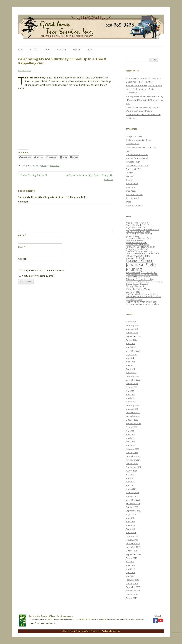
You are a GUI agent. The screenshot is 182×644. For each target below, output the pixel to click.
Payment (77, 50)
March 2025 (131, 347)
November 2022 (133, 416)
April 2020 (130, 529)
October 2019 (132, 551)
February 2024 (132, 376)
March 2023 (131, 402)
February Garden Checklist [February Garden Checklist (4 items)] (141, 247)
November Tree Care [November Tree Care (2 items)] (153, 282)
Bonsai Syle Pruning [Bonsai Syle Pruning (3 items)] (135, 232)
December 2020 (133, 500)
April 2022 (130, 442)
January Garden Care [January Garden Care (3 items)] (149, 253)
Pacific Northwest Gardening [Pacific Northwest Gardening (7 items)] (138, 290)
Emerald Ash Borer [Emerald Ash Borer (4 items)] (136, 242)
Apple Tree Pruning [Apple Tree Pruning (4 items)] (137, 223)
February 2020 (132, 536)
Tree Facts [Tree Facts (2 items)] (138, 304)
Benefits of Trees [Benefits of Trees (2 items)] (153, 230)
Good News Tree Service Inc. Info (141, 147)
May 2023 (130, 398)
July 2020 (130, 518)
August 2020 (131, 514)
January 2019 (132, 583)
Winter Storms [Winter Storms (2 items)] (154, 304)
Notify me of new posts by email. (38, 276)
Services (34, 50)
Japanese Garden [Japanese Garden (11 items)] (140, 261)
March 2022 (131, 445)
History (129, 151)
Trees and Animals (134, 205)
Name (22, 235)
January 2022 (132, 453)
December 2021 (133, 456)
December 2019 (133, 543)
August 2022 (131, 427)
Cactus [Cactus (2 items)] (147, 232)
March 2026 (131, 322)
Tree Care (130, 187)
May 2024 (130, 365)
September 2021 (133, 467)
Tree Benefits (132, 184)
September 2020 (133, 511)
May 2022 (130, 438)
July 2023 (130, 391)
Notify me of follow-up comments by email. (43, 270)
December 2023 (133, 380)
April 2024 (130, 369)
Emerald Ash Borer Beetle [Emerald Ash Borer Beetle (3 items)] (138, 245)
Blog (90, 50)
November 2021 (133, 460)
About (47, 50)
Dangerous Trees (134, 136)
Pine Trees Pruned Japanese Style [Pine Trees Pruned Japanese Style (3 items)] (142, 294)
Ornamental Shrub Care (137, 165)
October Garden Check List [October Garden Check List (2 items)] (137, 284)
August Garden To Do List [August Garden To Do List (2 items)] (136, 227)
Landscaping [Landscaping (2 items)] (131, 275)
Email (22, 247)
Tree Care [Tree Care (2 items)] (130, 304)
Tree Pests (131, 191)
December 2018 (133, 587)
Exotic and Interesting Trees (139, 140)
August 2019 (131, 558)
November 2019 (133, 547)
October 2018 (132, 594)
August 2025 (131, 340)
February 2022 (132, 449)
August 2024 (131, 354)
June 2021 (130, 478)
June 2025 (130, 344)
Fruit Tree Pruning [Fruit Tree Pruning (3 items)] (134, 251)
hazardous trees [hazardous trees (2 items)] (132, 253)
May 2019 (130, 569)
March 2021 (131, 489)
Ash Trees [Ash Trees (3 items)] (148, 225)
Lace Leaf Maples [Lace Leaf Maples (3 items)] (149, 272)
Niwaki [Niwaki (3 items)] (148, 277)
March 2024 (131, 373)
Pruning (129, 173)
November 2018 (133, 591)
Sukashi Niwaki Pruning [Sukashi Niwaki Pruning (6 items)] (141, 302)
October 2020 (132, 507)
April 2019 (130, 573)
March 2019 (131, 576)
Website (22, 259)
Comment (23, 202)
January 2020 (132, 540)
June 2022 (130, 434)
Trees (44, 166)
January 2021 (132, 496)
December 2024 (133, 351)
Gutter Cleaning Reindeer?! (32, 175)
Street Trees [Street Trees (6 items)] (134, 299)
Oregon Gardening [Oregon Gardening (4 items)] (136, 286)
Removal (130, 176)
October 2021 (132, 463)
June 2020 (130, 522)
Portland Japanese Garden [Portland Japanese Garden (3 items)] (138, 297)
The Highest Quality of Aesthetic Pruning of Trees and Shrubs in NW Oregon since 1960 (145, 100)
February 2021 (132, 493)
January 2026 (132, 329)
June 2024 (130, 362)
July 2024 (130, 358)
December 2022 (133, 413)
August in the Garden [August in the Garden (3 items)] (136, 229)
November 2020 (133, 503)
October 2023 (132, 383)
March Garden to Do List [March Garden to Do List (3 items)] (147, 275)
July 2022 (130, 431)
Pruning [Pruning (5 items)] (156, 296)
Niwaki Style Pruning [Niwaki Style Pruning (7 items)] (140, 279)
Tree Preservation (134, 194)
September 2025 (133, 336)
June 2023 (130, 394)
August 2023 (131, 387)
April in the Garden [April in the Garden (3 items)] (135, 225)
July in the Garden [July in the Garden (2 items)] (133, 273)
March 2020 (131, 533)
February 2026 (132, 325)
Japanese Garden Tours (137, 154)
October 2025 (132, 333)
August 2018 (131, 598)
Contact (62, 50)
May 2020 (130, 525)
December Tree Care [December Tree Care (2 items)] (134, 240)
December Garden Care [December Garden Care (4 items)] (139, 238)
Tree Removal (132, 198)
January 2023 (132, 409)
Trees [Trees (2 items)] (145, 304)
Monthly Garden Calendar (138, 158)
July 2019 (130, 562)
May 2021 (130, 482)
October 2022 (132, 420)
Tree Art (130, 180)
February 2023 (132, 405)
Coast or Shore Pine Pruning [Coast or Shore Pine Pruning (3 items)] (139, 234)
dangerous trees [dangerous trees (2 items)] (132, 236)
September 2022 (133, 423)
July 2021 (130, 474)
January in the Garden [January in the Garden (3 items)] (136, 258)
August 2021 (131, 471)
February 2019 (132, 580)
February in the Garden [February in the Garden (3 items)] (137, 249)
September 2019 (133, 554)
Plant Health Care (134, 169)
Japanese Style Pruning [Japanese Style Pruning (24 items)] (141, 267)
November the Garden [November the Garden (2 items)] (135, 282)
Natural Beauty (133, 162)
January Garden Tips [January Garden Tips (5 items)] (138, 256)
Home (21, 50)
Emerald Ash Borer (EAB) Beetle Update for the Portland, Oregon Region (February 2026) (144, 89)
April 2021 (130, 485)
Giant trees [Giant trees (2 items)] (147, 251)
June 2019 (130, 565)
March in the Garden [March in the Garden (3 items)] (135, 277)
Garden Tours (132, 144)
